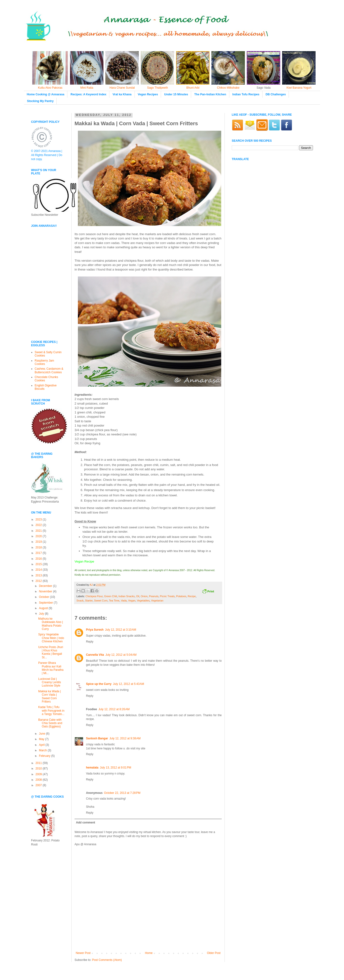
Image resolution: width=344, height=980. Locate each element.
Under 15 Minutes (176, 94)
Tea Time (114, 601)
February (45, 756)
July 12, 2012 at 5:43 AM (129, 684)
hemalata (92, 768)
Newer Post (83, 953)
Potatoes (181, 596)
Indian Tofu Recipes (246, 94)
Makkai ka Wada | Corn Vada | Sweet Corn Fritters (50, 696)
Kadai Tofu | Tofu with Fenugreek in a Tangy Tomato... (51, 711)
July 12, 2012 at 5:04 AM (121, 655)
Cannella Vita (95, 655)
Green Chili (111, 596)
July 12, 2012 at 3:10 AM (120, 630)
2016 (39, 559)
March (43, 750)
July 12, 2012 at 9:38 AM (125, 738)
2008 (39, 780)
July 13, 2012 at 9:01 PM (116, 768)
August (44, 608)
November (46, 591)
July (42, 614)
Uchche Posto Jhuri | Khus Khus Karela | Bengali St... (51, 652)
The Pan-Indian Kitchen (210, 94)
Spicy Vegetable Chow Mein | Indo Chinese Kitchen (51, 638)
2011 (39, 763)
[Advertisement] (45, 303)
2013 (39, 575)
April (42, 745)
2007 (39, 785)
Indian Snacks (127, 596)
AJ (91, 585)
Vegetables (143, 601)
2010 (39, 769)
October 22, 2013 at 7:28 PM (122, 793)
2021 (39, 531)
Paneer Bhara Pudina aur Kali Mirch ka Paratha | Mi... (51, 668)
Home (149, 953)
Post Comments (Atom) (107, 960)
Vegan (132, 601)
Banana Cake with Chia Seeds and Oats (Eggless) (50, 723)
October (44, 597)
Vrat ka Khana (122, 94)
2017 (39, 553)
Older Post (214, 953)
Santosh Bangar (97, 738)
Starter (89, 601)
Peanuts (154, 596)
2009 (39, 774)
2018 (39, 547)
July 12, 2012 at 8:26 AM (114, 709)
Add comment (86, 823)
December (46, 586)
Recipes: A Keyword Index (88, 94)
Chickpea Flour (94, 596)
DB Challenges (276, 94)
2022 (39, 525)
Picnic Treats (167, 596)
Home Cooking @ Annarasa (46, 94)
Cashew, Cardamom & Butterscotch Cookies (49, 370)
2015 (39, 564)
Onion (144, 596)
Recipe (192, 596)
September (46, 603)
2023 (39, 520)
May (42, 739)
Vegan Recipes (148, 94)
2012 (39, 581)
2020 (39, 536)
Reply (90, 642)
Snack (80, 601)
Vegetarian (157, 601)
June (42, 734)
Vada (124, 601)
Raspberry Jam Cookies (44, 362)
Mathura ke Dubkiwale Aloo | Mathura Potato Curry (51, 624)
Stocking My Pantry (40, 101)
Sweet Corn (101, 601)
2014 (39, 570)
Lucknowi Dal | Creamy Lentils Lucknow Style (50, 682)
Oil (138, 596)
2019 (39, 542)
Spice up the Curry (99, 684)
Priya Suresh (95, 630)
